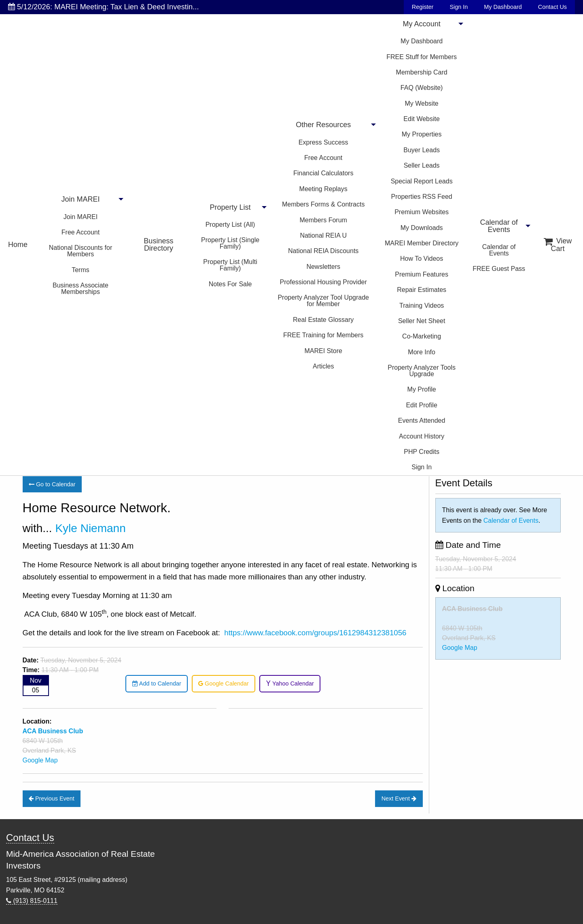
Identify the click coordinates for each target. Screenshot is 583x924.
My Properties (422, 134)
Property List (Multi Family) (230, 265)
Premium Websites (422, 212)
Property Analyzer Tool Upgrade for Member (323, 301)
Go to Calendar (52, 484)
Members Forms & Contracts (323, 204)
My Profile (422, 389)
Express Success (323, 142)
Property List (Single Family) (230, 243)
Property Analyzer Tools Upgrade (422, 371)
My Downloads (422, 228)
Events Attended (422, 420)
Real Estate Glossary (323, 320)
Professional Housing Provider (323, 282)
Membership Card (422, 72)
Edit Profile (421, 405)
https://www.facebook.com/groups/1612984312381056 (315, 633)
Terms (81, 270)
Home (18, 245)
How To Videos (422, 259)
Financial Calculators (323, 173)
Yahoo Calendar (290, 683)
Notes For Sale (230, 284)
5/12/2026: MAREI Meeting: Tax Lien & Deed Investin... (104, 7)
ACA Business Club (473, 609)
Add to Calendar (157, 683)
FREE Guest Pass (499, 269)
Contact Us (552, 7)
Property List (230, 207)
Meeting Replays (323, 189)
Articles (323, 366)
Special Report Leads (422, 181)
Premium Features (422, 274)
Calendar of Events (499, 226)
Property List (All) (230, 225)
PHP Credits (422, 452)
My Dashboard (503, 7)
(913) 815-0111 (32, 901)
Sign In (459, 7)
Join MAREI (80, 199)
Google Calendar (224, 683)
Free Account (81, 232)
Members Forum (323, 220)
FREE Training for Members (323, 335)
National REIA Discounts (323, 251)
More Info (422, 352)
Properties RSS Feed (422, 197)
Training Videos (422, 306)
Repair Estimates (422, 290)
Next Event (399, 798)
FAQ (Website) (422, 88)
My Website (421, 103)
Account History (422, 436)
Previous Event (52, 798)
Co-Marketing (422, 336)
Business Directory (158, 245)
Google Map (40, 760)
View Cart (558, 245)
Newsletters (323, 267)
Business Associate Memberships (81, 288)
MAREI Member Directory (422, 243)
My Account (422, 24)
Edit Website (422, 119)
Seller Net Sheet (422, 321)
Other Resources (323, 125)
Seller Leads (422, 165)
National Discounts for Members (81, 251)
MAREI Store (323, 351)
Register (423, 7)
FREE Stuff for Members (422, 57)
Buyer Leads (422, 150)
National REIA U (323, 235)
